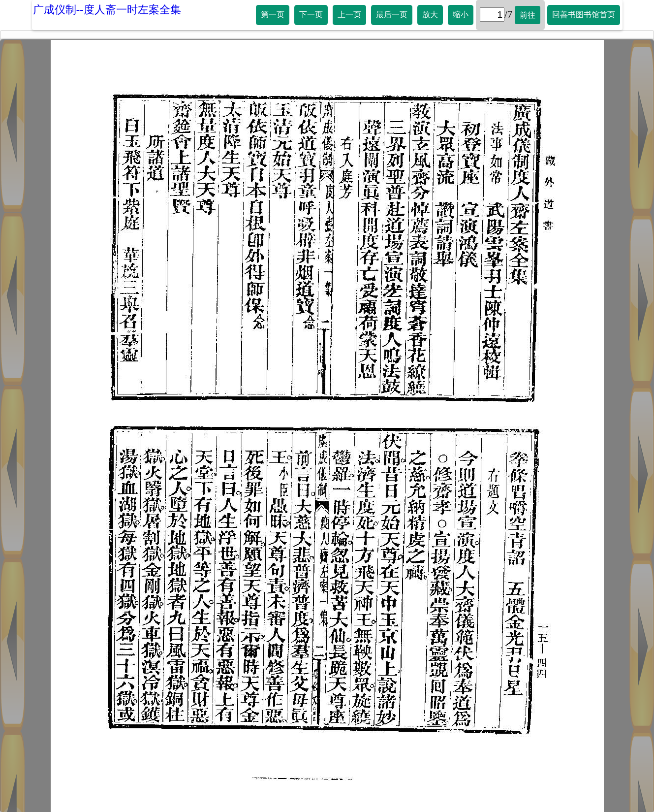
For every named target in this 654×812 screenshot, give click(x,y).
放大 (430, 15)
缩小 (461, 15)
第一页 (273, 15)
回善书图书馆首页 (584, 15)
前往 (528, 15)
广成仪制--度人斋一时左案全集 (107, 10)
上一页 (349, 15)
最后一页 (392, 15)
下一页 (311, 15)
